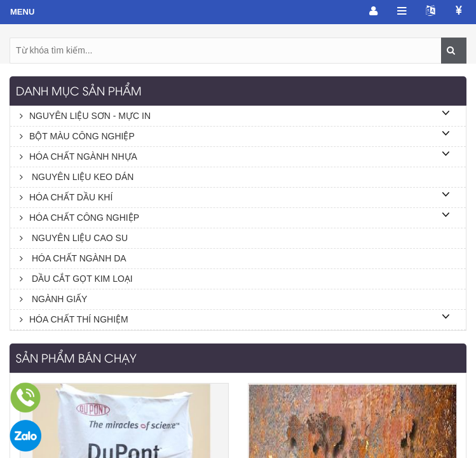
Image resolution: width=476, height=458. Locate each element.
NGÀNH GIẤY (53, 299)
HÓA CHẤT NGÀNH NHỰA (78, 156)
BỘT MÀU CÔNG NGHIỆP (77, 136)
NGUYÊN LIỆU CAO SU (74, 238)
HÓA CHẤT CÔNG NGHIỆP (79, 218)
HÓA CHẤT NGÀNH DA (73, 258)
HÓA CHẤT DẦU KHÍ (66, 197)
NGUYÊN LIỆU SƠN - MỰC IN (85, 116)
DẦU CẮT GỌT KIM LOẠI (76, 279)
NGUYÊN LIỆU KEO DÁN (77, 177)
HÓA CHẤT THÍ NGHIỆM (74, 319)
